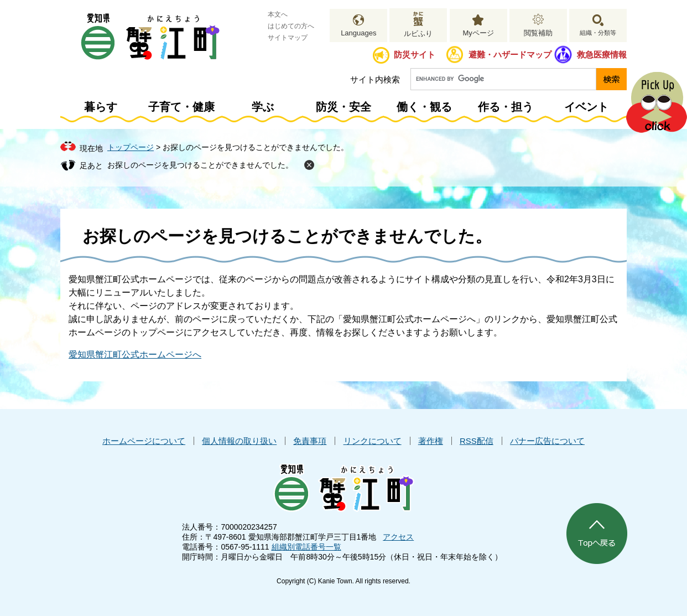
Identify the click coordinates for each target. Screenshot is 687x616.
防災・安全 (343, 107)
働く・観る (424, 107)
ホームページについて (144, 441)
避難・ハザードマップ (510, 55)
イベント (586, 107)
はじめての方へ (291, 26)
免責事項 (310, 441)
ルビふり (418, 33)
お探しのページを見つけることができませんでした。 (200, 165)
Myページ (478, 33)
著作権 (431, 441)
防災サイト (415, 55)
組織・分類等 (598, 33)
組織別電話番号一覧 (306, 547)
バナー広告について (547, 441)
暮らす (101, 107)
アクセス (398, 537)
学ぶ (263, 107)
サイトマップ (288, 38)
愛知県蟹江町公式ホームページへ (135, 354)
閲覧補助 (538, 33)
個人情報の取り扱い (239, 441)
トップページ (131, 147)
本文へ (278, 14)
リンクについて (373, 441)
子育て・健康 (181, 107)
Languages (358, 33)
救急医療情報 (602, 55)
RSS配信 (477, 441)
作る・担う (506, 107)
